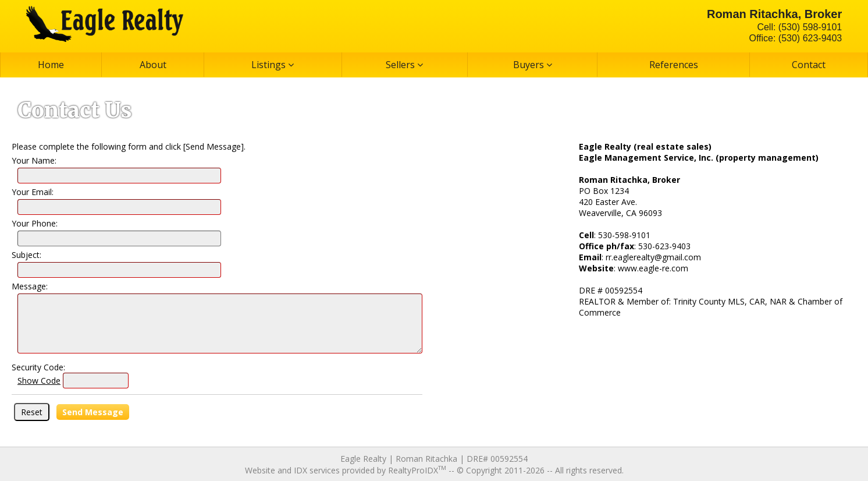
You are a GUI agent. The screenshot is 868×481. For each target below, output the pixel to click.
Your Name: (34, 160)
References (674, 65)
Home (51, 65)
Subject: (26, 255)
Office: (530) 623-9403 (795, 38)
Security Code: (38, 367)
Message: (30, 286)
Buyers (533, 65)
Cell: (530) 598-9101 (799, 27)
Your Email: (33, 192)
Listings (273, 65)
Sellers (404, 65)
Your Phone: (35, 223)
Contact (809, 65)
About (153, 65)
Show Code (39, 381)
